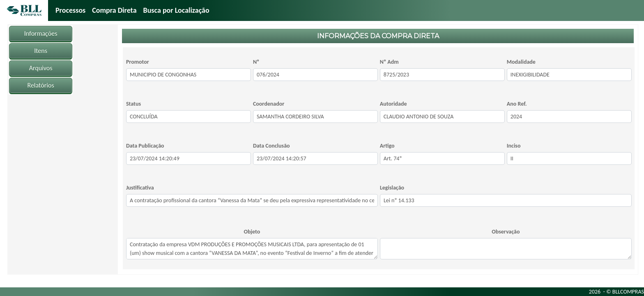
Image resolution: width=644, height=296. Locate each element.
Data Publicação (145, 146)
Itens (41, 51)
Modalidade (521, 62)
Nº (256, 62)
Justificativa (140, 188)
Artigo (387, 146)
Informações (41, 34)
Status (133, 104)
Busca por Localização (176, 10)
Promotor (138, 62)
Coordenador (269, 104)
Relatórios (41, 85)
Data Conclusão (271, 146)
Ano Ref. (517, 104)
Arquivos (41, 68)
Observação (506, 232)
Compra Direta (114, 10)
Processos (70, 10)
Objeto (252, 232)
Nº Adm (389, 62)
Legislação (392, 188)
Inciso (514, 146)
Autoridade (393, 104)
